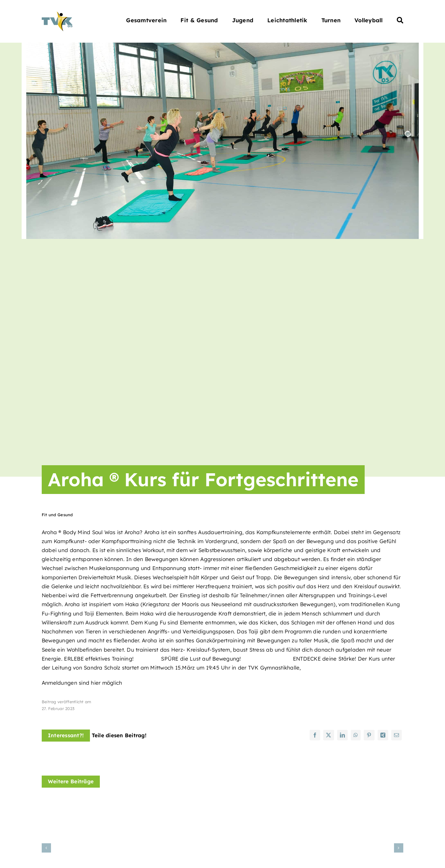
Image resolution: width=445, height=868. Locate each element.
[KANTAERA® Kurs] (222, 802)
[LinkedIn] (342, 735)
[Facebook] (315, 735)
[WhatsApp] (356, 735)
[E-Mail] (396, 735)
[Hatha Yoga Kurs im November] (97, 802)
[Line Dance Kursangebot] (348, 802)
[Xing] (383, 735)
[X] (328, 735)
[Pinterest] (369, 735)
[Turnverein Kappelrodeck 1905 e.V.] (57, 14)
